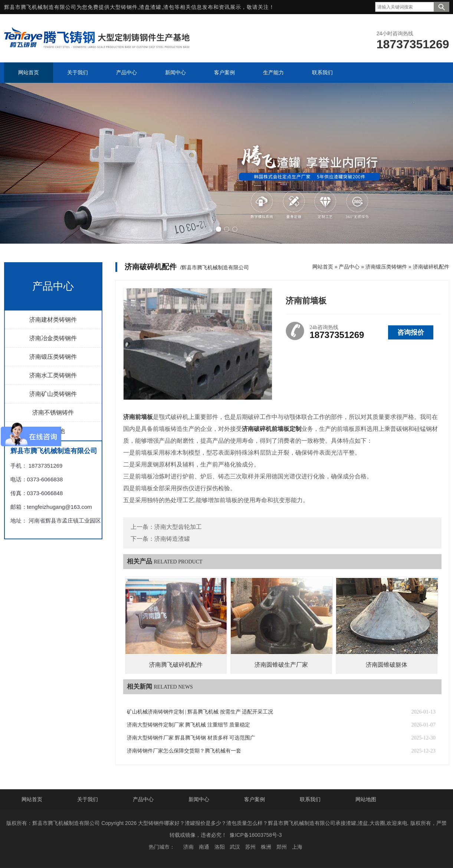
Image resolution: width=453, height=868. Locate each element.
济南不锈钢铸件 (53, 412)
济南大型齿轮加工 (178, 527)
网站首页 (323, 267)
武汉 (235, 847)
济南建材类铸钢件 (53, 320)
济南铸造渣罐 (172, 539)
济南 (188, 847)
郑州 (282, 847)
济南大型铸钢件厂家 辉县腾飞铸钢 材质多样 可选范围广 (191, 738)
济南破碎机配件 (431, 267)
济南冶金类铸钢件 (53, 338)
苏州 (250, 847)
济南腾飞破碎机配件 (176, 665)
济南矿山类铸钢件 (53, 394)
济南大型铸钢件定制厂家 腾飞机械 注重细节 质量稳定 (189, 725)
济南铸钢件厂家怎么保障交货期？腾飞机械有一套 (184, 751)
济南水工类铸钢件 (53, 375)
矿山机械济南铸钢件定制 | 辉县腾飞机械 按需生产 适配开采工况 (200, 712)
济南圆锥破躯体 (387, 665)
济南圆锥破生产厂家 (281, 665)
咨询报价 (411, 332)
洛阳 (220, 847)
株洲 (266, 847)
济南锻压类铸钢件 (53, 357)
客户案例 (255, 799)
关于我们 (88, 799)
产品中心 (349, 267)
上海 (297, 847)
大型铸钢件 (124, 7)
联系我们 (310, 799)
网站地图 (366, 799)
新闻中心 (199, 799)
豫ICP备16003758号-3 (256, 835)
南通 (204, 847)
